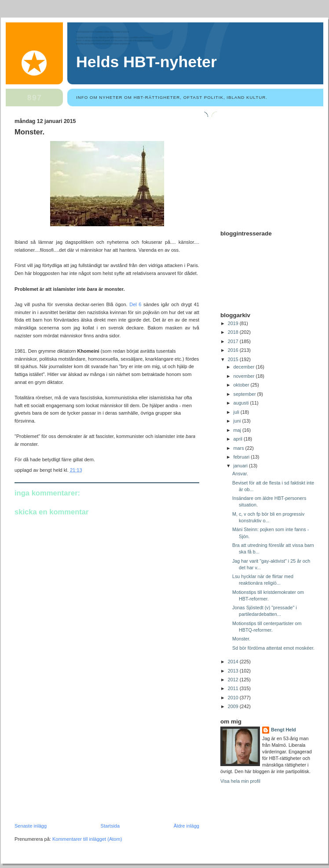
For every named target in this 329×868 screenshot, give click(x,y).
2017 (234, 341)
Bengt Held (283, 730)
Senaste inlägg (31, 826)
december (245, 367)
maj (238, 430)
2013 (234, 671)
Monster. (29, 132)
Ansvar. (240, 474)
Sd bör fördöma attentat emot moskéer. (273, 648)
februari (242, 457)
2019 (234, 323)
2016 (234, 350)
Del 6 (136, 304)
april (239, 439)
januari (241, 466)
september (245, 394)
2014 (234, 662)
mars (239, 448)
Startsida (110, 826)
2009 (234, 706)
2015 (234, 359)
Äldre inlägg (186, 826)
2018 (234, 332)
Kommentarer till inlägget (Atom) (87, 839)
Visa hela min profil (240, 781)
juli (237, 412)
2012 (234, 680)
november (245, 376)
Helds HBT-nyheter (146, 62)
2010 (234, 698)
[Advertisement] (80, 763)
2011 (234, 688)
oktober (242, 385)
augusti (242, 403)
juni (238, 421)
